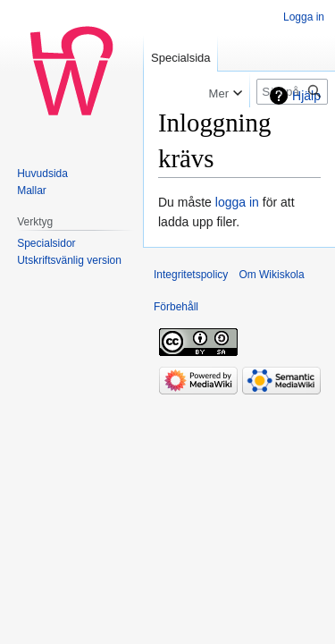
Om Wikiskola (271, 275)
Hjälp (306, 96)
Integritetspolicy (191, 275)
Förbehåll (176, 307)
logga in (237, 202)
